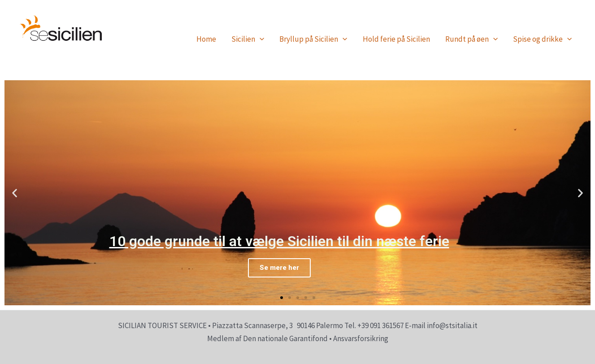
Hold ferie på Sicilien (396, 39)
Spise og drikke (542, 39)
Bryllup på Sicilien (313, 39)
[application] (260, 39)
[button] (282, 298)
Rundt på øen (471, 39)
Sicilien (248, 39)
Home (206, 39)
